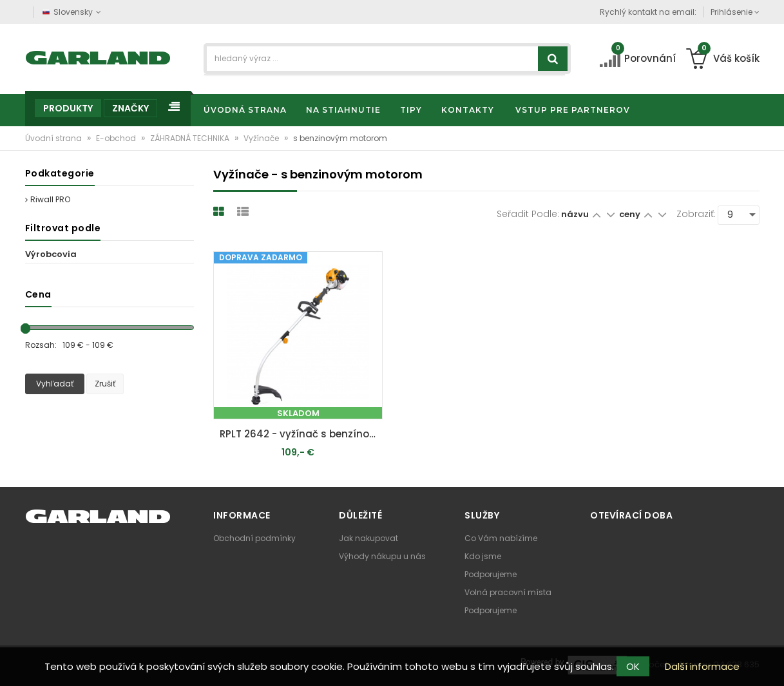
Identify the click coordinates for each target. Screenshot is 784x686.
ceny (631, 214)
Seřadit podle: (528, 214)
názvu (575, 214)
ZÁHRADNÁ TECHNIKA (191, 138)
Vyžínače (262, 138)
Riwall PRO (48, 199)
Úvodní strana (54, 138)
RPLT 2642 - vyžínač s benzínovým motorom (301, 434)
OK (633, 666)
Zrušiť (105, 384)
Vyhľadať (55, 384)
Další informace (702, 666)
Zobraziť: (696, 214)
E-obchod (117, 138)
